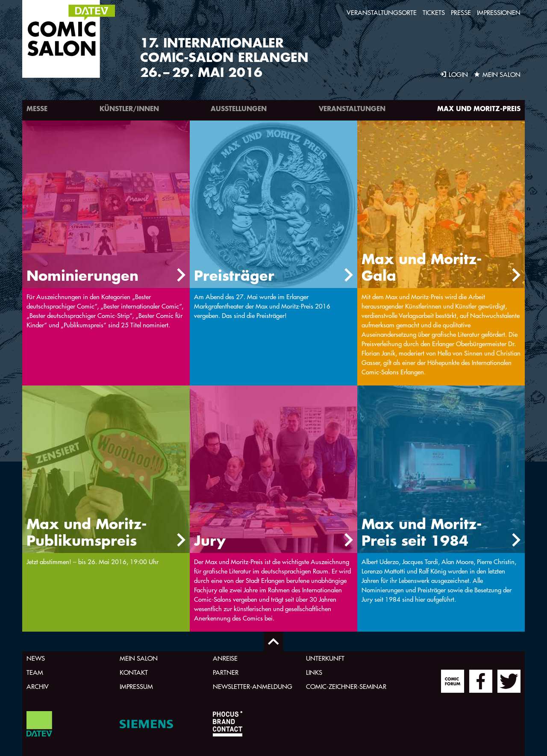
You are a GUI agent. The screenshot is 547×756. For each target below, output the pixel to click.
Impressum (136, 687)
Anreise (225, 658)
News (36, 658)
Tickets (434, 13)
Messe (37, 108)
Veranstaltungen (352, 108)
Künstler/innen (129, 108)
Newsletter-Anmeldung (253, 687)
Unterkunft (325, 658)
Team (35, 672)
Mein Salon (139, 658)
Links (314, 672)
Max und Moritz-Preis (479, 108)
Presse (461, 13)
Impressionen (499, 13)
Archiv (38, 687)
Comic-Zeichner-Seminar (346, 687)
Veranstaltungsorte (382, 13)
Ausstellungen (239, 108)
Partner (226, 672)
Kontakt (134, 672)
